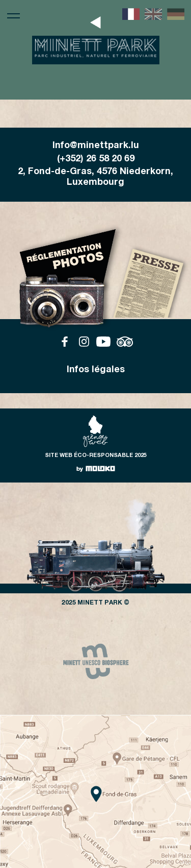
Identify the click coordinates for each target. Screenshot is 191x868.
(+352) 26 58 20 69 (96, 159)
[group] (96, 661)
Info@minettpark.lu (96, 146)
